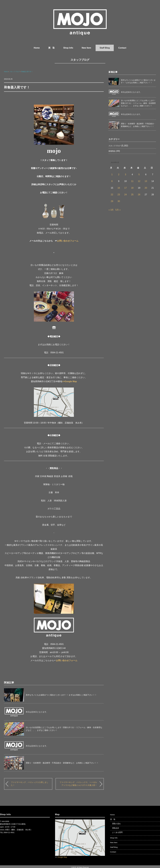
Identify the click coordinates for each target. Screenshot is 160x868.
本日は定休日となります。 (37, 712)
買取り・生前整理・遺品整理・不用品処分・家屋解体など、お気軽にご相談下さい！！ (62, 763)
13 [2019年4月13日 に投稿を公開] (146, 181)
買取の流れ (116, 824)
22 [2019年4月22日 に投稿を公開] (112, 195)
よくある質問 (117, 832)
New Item (86, 48)
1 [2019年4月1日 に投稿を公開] (112, 174)
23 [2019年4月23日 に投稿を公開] (119, 195)
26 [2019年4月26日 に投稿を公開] (139, 195)
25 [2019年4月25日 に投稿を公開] (132, 195)
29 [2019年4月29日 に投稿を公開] (112, 201)
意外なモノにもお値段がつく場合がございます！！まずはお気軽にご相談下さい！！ (61, 695)
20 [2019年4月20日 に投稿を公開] (146, 188)
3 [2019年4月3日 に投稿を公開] (126, 174)
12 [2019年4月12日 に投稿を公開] (139, 181)
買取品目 (116, 828)
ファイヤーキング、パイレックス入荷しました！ (30, 784)
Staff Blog (105, 48)
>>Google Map (69, 381)
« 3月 (111, 210)
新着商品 (112, 151)
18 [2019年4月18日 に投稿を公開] (132, 188)
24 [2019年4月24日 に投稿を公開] (125, 195)
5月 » (118, 210)
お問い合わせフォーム (68, 241)
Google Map (62, 857)
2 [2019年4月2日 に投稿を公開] (119, 174)
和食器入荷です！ (27, 72)
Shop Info (68, 48)
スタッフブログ (80, 60)
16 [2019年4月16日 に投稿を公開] (119, 188)
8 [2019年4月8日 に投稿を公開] (112, 181)
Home (37, 48)
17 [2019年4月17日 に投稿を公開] (125, 188)
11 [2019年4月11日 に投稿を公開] (132, 181)
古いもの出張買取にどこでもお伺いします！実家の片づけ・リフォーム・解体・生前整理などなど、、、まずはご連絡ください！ (138, 103)
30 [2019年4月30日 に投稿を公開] (119, 201)
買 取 (51, 48)
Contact (122, 48)
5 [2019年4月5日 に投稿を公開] (139, 174)
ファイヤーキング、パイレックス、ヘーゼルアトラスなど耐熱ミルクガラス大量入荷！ (78, 784)
